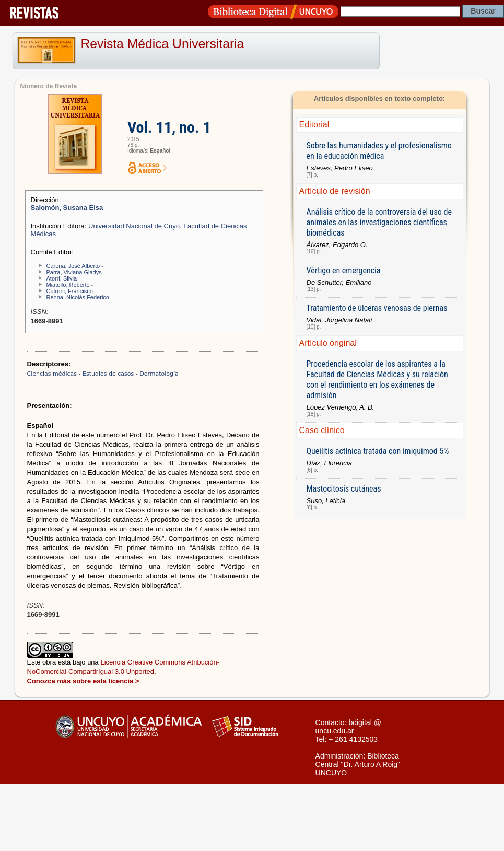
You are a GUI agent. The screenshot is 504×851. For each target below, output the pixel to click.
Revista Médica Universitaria (163, 44)
